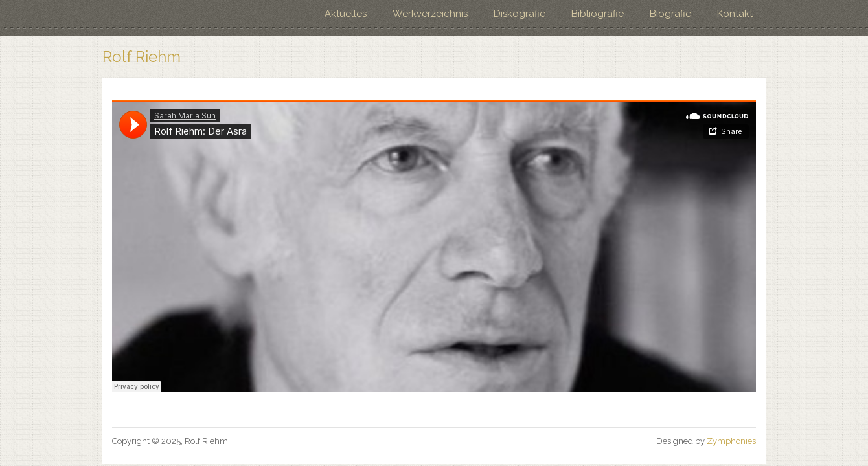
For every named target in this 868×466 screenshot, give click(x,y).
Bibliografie (598, 14)
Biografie (670, 14)
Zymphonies (731, 441)
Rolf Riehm (142, 57)
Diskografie (520, 14)
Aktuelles (346, 14)
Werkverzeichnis (430, 14)
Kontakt (735, 14)
